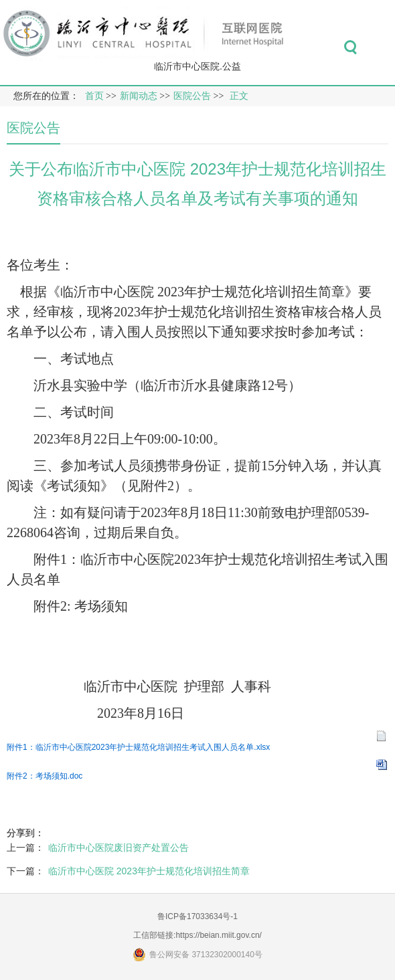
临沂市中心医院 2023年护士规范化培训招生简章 (149, 871)
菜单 (381, 47)
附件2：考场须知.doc (45, 776)
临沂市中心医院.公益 (197, 66)
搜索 (350, 47)
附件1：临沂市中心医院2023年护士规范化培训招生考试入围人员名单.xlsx (138, 747)
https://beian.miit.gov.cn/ (219, 935)
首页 (94, 96)
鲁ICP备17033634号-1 (197, 916)
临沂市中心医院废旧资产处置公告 (118, 848)
